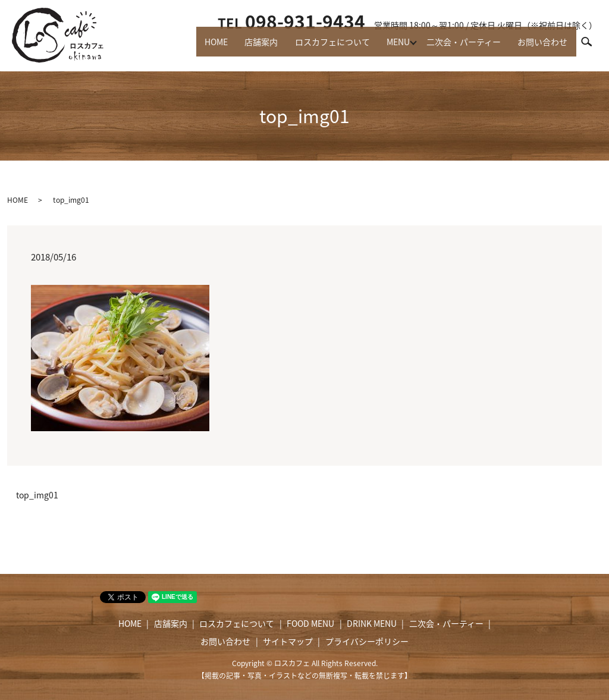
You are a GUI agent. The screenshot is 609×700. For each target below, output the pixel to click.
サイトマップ (288, 641)
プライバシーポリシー (367, 641)
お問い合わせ (541, 48)
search (592, 47)
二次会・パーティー (458, 48)
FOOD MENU (310, 623)
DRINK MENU (372, 623)
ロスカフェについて (319, 48)
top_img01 (37, 495)
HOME (195, 48)
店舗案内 (244, 48)
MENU (389, 48)
